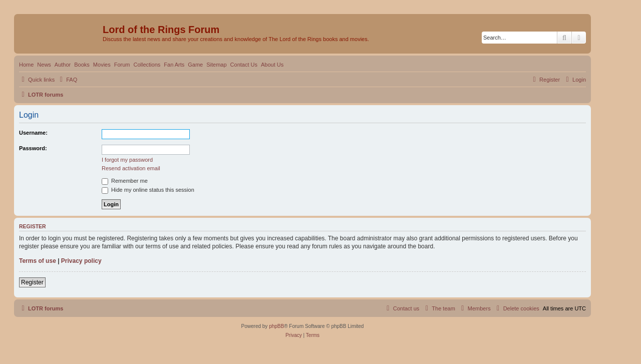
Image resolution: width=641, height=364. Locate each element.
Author (63, 65)
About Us (272, 65)
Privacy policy (81, 261)
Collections (147, 65)
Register (32, 282)
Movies (102, 65)
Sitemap (216, 65)
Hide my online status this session (148, 190)
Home (26, 65)
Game (195, 65)
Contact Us (244, 65)
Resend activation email (131, 168)
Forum (122, 65)
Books (82, 65)
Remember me (125, 181)
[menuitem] (67, 80)
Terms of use (38, 261)
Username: (33, 133)
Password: (33, 148)
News (44, 65)
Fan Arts (174, 65)
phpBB (276, 326)
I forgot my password (127, 160)
